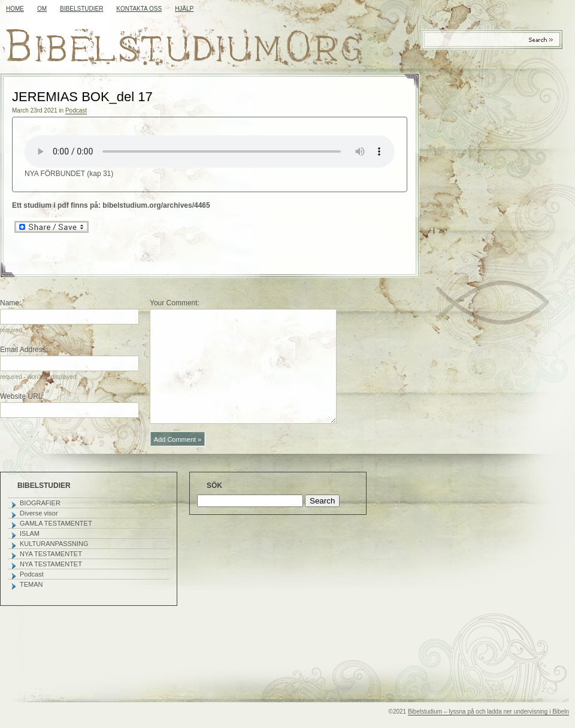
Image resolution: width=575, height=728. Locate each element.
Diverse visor (39, 513)
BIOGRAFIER (40, 503)
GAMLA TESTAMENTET (56, 523)
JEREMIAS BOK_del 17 (82, 97)
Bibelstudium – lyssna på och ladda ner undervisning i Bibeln (488, 712)
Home (15, 9)
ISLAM (30, 533)
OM (42, 9)
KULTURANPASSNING (54, 544)
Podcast (76, 110)
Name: (10, 303)
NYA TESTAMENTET (51, 554)
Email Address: (24, 350)
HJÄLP (184, 9)
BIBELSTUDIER (81, 9)
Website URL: (22, 396)
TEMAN (31, 584)
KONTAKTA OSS (139, 9)
